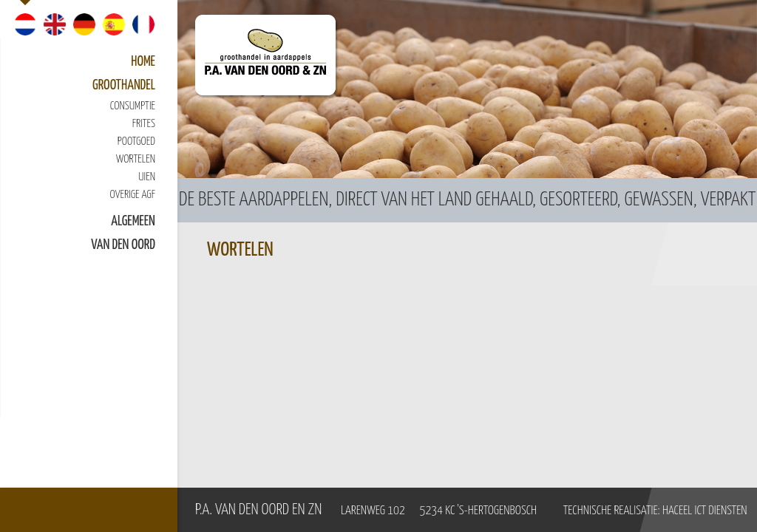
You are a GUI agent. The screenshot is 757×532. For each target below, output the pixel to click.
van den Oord (123, 245)
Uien (147, 177)
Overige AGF (133, 195)
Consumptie (133, 106)
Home (143, 62)
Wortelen (136, 159)
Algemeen (133, 221)
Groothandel (124, 85)
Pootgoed (136, 141)
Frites (144, 124)
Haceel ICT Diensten (705, 511)
